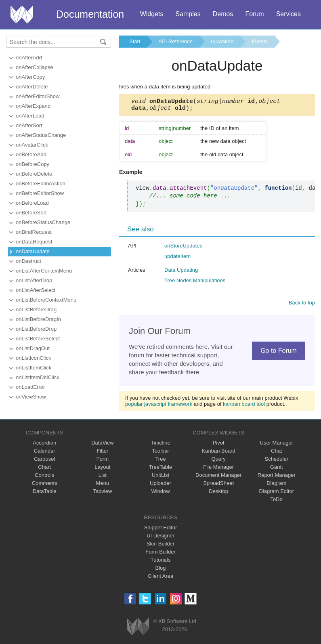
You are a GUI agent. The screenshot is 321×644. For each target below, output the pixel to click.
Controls (44, 477)
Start (135, 41)
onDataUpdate (33, 251)
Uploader (160, 486)
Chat (276, 453)
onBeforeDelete (34, 174)
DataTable (45, 494)
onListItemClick (34, 368)
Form (103, 461)
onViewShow (31, 397)
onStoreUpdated (184, 248)
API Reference (175, 41)
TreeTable (160, 469)
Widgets (152, 14)
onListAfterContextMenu (44, 271)
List (103, 477)
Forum (254, 14)
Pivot (219, 445)
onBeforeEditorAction (41, 184)
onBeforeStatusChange (43, 222)
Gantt (277, 469)
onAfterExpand (33, 106)
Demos (223, 14)
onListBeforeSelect (38, 339)
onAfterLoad (30, 116)
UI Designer (160, 538)
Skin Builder (160, 546)
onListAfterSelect (36, 290)
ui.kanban (222, 41)
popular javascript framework (159, 406)
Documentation (90, 14)
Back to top (302, 305)
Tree (160, 461)
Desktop (218, 494)
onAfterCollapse (35, 67)
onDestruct (28, 261)
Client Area (161, 578)
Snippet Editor (161, 530)
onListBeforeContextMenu (46, 300)
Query (218, 461)
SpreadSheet (218, 486)
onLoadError (30, 387)
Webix (138, 629)
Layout (102, 469)
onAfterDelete (32, 87)
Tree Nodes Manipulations (195, 283)
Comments (45, 486)
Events (260, 41)
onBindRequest (34, 232)
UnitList (160, 477)
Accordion (44, 445)
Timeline (160, 445)
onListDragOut (33, 348)
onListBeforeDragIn (38, 319)
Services (288, 14)
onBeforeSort (31, 213)
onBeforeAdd (31, 154)
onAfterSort (29, 125)
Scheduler (276, 461)
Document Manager (218, 477)
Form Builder (160, 554)
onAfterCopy (30, 77)
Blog (160, 570)
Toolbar (160, 453)
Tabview (102, 494)
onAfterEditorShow (38, 96)
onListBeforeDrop (36, 329)
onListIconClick (33, 358)
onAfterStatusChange (41, 135)
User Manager (277, 445)
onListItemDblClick (38, 377)
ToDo (277, 502)
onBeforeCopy (33, 164)
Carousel (44, 461)
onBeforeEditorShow (40, 193)
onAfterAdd (29, 58)
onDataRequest (34, 242)
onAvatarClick (32, 145)
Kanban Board (219, 453)
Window (160, 494)
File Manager (218, 469)
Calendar (45, 453)
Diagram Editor (276, 494)
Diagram (276, 486)
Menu (103, 486)
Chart (44, 469)
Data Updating (181, 272)
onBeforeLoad (32, 203)
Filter (102, 453)
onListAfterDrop (34, 280)
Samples (188, 14)
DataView (102, 445)
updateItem (177, 259)
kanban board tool (244, 406)
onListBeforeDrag (36, 309)
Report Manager (277, 477)
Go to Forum (279, 353)
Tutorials (160, 562)
